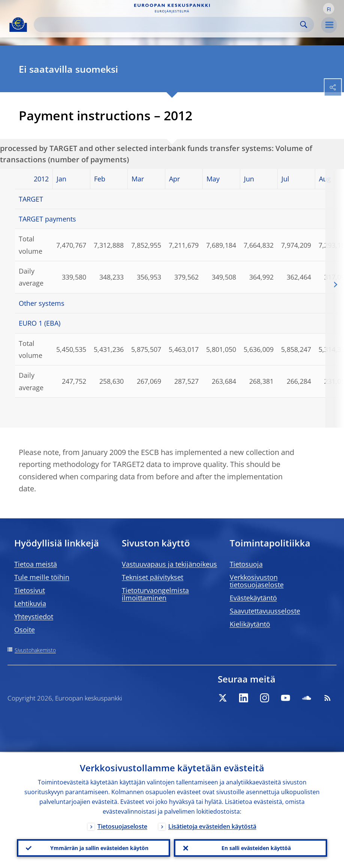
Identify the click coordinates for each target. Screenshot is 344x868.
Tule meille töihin (42, 577)
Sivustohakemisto (35, 650)
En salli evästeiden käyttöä (256, 848)
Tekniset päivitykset (153, 577)
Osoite (25, 630)
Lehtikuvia (30, 603)
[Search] (168, 25)
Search (304, 25)
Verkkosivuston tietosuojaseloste (257, 581)
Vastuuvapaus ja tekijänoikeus (169, 564)
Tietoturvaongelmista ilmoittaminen (155, 594)
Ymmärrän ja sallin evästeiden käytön (99, 848)
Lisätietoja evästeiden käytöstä (212, 826)
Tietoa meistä (36, 564)
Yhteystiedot (34, 617)
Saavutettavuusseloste (265, 611)
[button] (329, 9)
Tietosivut (30, 590)
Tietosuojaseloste (122, 826)
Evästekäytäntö (253, 598)
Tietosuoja (246, 564)
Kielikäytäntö (250, 624)
